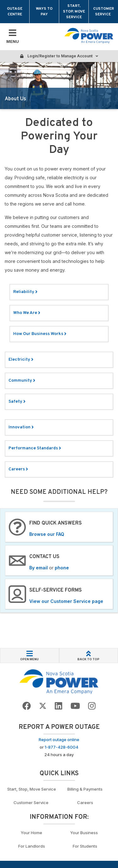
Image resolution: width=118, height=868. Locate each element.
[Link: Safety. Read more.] (59, 402)
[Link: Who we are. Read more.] (59, 313)
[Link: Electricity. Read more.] (59, 360)
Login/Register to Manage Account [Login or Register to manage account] (59, 56)
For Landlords (32, 846)
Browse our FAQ (47, 534)
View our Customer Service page (66, 601)
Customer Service (104, 12)
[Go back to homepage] (89, 36)
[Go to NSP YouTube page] (75, 706)
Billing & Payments (85, 789)
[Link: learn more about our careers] (59, 469)
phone (62, 568)
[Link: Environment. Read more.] (59, 427)
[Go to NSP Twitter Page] (43, 706)
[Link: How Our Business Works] (59, 334)
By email (39, 568)
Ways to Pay (44, 12)
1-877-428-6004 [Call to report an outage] (62, 747)
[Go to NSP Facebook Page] (27, 706)
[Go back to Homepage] (59, 682)
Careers (85, 803)
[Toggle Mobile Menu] (13, 37)
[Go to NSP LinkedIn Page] (59, 706)
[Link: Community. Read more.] (59, 381)
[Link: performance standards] (59, 448)
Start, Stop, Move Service (74, 12)
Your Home (31, 833)
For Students (85, 846)
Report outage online (59, 740)
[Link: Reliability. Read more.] (59, 292)
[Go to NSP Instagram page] (92, 706)
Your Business (85, 833)
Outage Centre (15, 12)
